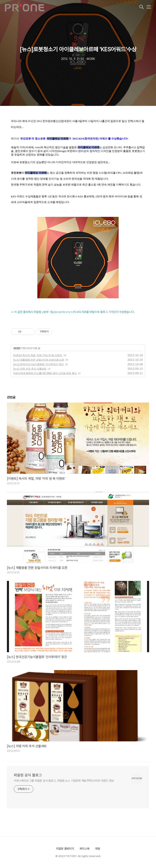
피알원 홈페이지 (65, 849)
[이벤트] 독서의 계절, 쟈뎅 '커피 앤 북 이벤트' (38, 355)
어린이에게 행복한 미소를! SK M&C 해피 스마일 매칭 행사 (45, 373)
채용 (97, 849)
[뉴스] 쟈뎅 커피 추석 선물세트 (30, 369)
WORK (17, 348)
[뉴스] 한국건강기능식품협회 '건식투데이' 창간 (38, 364)
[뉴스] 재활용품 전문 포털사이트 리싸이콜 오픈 (39, 360)
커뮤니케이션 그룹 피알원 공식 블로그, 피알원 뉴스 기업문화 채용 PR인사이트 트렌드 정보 (64, 781)
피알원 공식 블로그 (28, 775)
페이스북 (84, 849)
